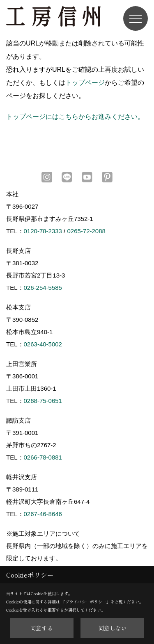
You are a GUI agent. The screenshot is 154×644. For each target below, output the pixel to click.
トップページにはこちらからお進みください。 (75, 117)
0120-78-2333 (43, 231)
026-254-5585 (43, 288)
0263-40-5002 (43, 344)
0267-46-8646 (43, 514)
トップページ (85, 83)
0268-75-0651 (43, 401)
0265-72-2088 (86, 231)
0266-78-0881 (43, 457)
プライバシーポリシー (86, 602)
